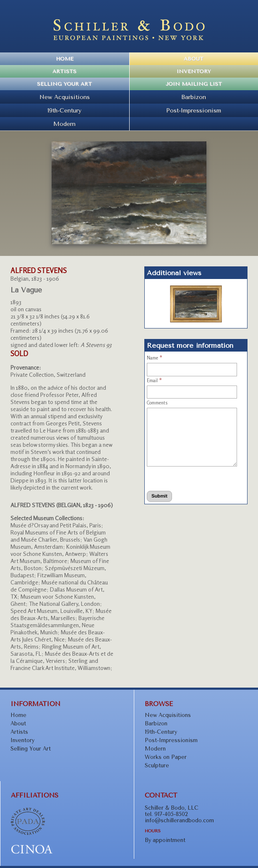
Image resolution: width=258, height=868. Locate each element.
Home (65, 59)
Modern (64, 124)
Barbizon (194, 97)
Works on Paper (166, 757)
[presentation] (180, 477)
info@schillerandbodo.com (179, 820)
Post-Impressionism (194, 110)
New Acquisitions (65, 97)
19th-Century (64, 110)
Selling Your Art (64, 84)
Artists (64, 71)
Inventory (194, 71)
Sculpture (157, 765)
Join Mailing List (194, 84)
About (194, 59)
